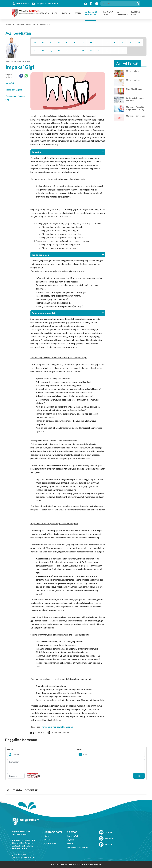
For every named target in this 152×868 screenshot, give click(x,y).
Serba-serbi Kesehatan (77, 847)
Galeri (47, 836)
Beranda (44, 13)
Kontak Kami (50, 843)
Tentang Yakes (74, 836)
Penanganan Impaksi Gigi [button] (68, 313)
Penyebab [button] (68, 152)
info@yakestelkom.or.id (47, 4)
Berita (78, 13)
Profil (56, 13)
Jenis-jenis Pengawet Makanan (57, 727)
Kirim (137, 776)
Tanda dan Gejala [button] (68, 255)
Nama (10, 749)
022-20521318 (23, 4)
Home (9, 24)
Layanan (67, 13)
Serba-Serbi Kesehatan (91, 13)
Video (47, 840)
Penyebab (10, 83)
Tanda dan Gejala (14, 90)
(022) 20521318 (19, 855)
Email (80, 749)
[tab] (68, 152)
